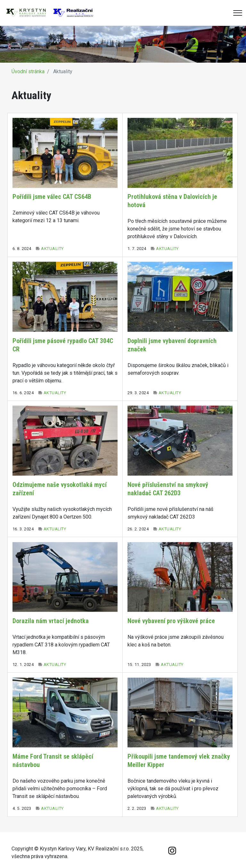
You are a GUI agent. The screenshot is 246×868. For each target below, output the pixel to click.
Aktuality (52, 249)
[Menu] (238, 13)
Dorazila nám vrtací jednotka (51, 621)
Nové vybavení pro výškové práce (171, 621)
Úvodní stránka (28, 71)
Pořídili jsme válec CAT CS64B (52, 197)
